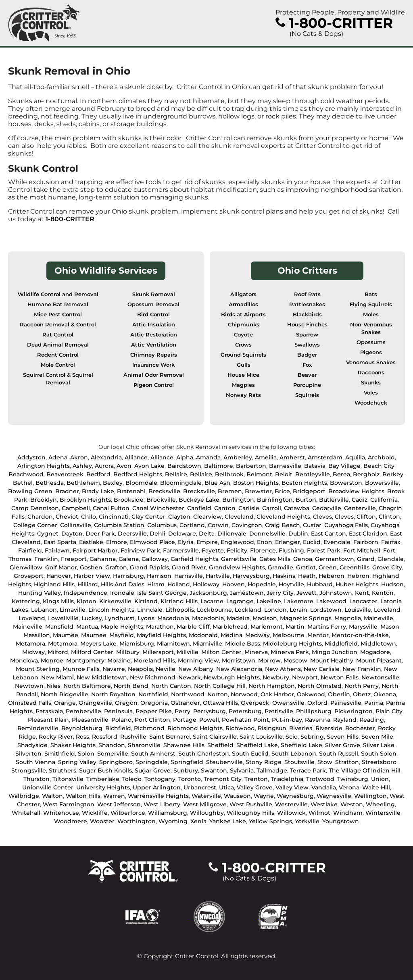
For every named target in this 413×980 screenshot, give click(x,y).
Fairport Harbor (95, 550)
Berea (341, 474)
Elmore (117, 542)
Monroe (52, 660)
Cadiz (360, 500)
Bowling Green (30, 491)
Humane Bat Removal (58, 304)
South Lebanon (294, 754)
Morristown (239, 660)
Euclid (312, 542)
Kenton (383, 593)
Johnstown (336, 593)
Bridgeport (309, 491)
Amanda (208, 457)
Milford (58, 652)
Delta (207, 534)
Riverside (329, 728)
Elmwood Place (152, 542)
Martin (295, 627)
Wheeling (380, 804)
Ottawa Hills (220, 703)
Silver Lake (379, 745)
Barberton (251, 466)
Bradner (67, 491)
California (384, 500)
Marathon (160, 627)
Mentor (318, 635)
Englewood (237, 542)
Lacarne (212, 601)
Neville (166, 669)
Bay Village (344, 466)
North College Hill (220, 686)
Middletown (378, 644)
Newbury (276, 677)
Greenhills (355, 567)
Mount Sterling (38, 669)
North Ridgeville (65, 694)
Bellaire (176, 474)
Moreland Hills (154, 660)
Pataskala (49, 711)
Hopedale (262, 584)
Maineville (379, 618)
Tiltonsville (68, 779)
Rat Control (58, 335)
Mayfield (122, 635)
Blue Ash (217, 483)
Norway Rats (243, 395)
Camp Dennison (35, 508)
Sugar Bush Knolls (105, 770)
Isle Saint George (162, 593)
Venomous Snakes (371, 362)
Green (328, 567)
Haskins (284, 576)
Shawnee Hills (184, 745)
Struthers (63, 770)
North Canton (171, 686)
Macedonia (173, 618)
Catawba (297, 508)
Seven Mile (377, 737)
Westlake (324, 804)
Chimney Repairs (154, 355)
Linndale (150, 610)
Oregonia (154, 703)
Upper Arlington (157, 787)
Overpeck (255, 703)
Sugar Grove (153, 770)
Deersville (132, 534)
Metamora (30, 644)
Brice (282, 491)
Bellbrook (229, 474)
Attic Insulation (154, 325)
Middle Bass (243, 644)
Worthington (137, 821)
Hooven (234, 584)
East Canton (329, 534)
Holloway (206, 584)
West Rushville (251, 804)
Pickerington (354, 711)
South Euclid (250, 754)
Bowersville (382, 483)
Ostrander (185, 703)
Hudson (392, 584)
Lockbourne (214, 610)
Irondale (122, 593)
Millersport (158, 652)
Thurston (37, 779)
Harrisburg (128, 576)
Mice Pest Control (58, 315)
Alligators (243, 294)
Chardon (40, 517)
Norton (218, 694)
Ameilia (266, 457)
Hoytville (291, 584)
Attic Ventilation (154, 345)
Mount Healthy (332, 660)
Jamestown (247, 593)
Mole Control (58, 365)
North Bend (131, 686)
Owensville (288, 703)
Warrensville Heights (158, 796)
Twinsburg (353, 779)
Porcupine (307, 385)
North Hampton (272, 686)
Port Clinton (152, 720)
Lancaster (363, 601)
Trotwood (320, 779)
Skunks (371, 383)
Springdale (152, 762)
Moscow (295, 660)
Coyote (243, 335)
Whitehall (26, 813)
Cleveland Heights (283, 517)
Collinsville (76, 525)
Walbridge (24, 796)
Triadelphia (287, 779)
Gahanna (103, 559)
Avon (124, 466)
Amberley (238, 457)
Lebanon (44, 610)
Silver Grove (343, 745)
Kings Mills (58, 601)
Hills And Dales (123, 584)
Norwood (244, 694)
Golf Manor (61, 567)
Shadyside (32, 745)
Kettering (26, 601)
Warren (114, 796)
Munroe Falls (81, 669)
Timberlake (103, 779)
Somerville (113, 754)
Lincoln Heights (111, 610)
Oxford (317, 703)
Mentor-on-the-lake (360, 635)
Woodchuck (371, 403)
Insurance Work (153, 365)
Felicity (237, 550)
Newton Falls (340, 677)
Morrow (269, 660)
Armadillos (243, 304)
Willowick (291, 813)
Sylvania (242, 770)
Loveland (387, 610)
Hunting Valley (40, 593)
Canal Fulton (111, 508)
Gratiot (306, 567)
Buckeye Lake (199, 500)
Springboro (116, 762)
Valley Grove (255, 787)
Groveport (29, 576)
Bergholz (366, 474)
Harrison (159, 576)
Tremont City (223, 779)
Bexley (113, 483)
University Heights (103, 787)
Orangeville (95, 703)
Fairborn (366, 542)
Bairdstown (184, 466)
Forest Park (324, 550)
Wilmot (319, 813)
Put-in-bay (287, 720)
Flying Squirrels (371, 304)
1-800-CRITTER (70, 219)
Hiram (156, 584)
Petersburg (245, 711)
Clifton (366, 517)
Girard (366, 559)
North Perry (362, 686)
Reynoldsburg (82, 728)
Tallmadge (272, 770)
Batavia (315, 466)
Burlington (238, 500)
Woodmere (71, 821)
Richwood (240, 728)
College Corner (35, 525)
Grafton (116, 567)
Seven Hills (343, 737)
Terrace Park (308, 770)
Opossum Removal (153, 304)
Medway (258, 635)
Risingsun (272, 728)
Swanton (214, 770)
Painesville (346, 703)
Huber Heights (357, 584)
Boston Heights (256, 483)
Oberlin (339, 694)
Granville (281, 567)
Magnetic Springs (306, 618)
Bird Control (153, 315)
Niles (53, 686)
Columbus (162, 525)
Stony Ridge (264, 762)
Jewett (307, 593)
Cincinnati (114, 517)
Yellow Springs (270, 821)
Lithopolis (180, 610)
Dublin (298, 534)
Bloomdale (141, 483)
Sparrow (307, 335)
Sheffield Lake (257, 745)
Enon (265, 542)
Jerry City (280, 593)
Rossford (105, 737)
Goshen (91, 567)
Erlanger (288, 542)
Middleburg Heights (292, 644)
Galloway (155, 559)
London (275, 610)
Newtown (29, 686)
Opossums (371, 342)
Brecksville (164, 491)
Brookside (129, 500)
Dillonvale (232, 534)
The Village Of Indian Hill (365, 770)
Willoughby (207, 813)
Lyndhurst (120, 618)
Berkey (393, 474)
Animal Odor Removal (154, 375)
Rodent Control (58, 355)
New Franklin (362, 669)
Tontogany (160, 779)
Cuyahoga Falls (346, 525)
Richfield (118, 728)
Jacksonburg (208, 593)
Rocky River (56, 737)
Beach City (379, 466)
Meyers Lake (98, 644)
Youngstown (341, 821)
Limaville (73, 610)
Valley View (292, 787)
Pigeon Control (154, 385)
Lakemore (299, 601)
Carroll (272, 508)
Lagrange (240, 601)
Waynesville (334, 796)
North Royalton (113, 694)
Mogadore (375, 652)
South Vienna (35, 762)
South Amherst (153, 754)
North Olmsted (320, 686)
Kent (362, 593)
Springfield (187, 762)
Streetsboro (379, 762)
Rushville (133, 737)
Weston (352, 804)
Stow (325, 762)
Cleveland (239, 517)
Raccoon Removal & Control (58, 325)
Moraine (119, 660)
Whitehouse (61, 813)
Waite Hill (376, 787)
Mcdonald (203, 635)
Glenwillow (26, 567)
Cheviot (67, 517)
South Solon (379, 754)
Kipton (87, 601)
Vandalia (324, 787)
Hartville (218, 576)
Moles (371, 315)
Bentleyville (313, 474)
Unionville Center (48, 787)
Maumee (66, 635)
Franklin (46, 559)
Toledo (132, 779)
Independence (86, 593)
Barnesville (285, 466)
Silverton (28, 754)
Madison (265, 618)
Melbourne (289, 635)
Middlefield (341, 644)
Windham (348, 813)
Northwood (188, 694)
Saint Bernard (170, 737)
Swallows (307, 345)
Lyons (146, 618)
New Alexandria (239, 669)
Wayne (264, 796)
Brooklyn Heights (85, 500)
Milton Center (221, 652)
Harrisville (189, 576)
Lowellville (63, 618)
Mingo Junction (335, 652)
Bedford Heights (138, 474)
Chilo (89, 517)
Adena (58, 457)
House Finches (307, 325)
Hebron (358, 576)
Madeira (238, 618)
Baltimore (219, 466)
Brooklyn (44, 500)
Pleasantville (90, 720)
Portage (185, 720)
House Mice (243, 375)
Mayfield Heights (161, 635)
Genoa (303, 559)
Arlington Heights (44, 466)
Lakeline (269, 601)
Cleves (322, 517)
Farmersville (181, 550)
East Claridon (368, 534)
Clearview (208, 517)
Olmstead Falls (30, 703)
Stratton (347, 762)
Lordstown (326, 610)
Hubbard (320, 584)
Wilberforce (128, 813)
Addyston (31, 457)
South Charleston (204, 754)
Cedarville (327, 508)
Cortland (192, 525)
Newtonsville (380, 677)
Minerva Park (290, 652)
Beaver (307, 375)
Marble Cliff (193, 627)
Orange (65, 703)
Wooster (102, 821)
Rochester (360, 728)
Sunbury (186, 770)
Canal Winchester (158, 508)
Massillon (37, 635)
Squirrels (307, 395)
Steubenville (224, 762)
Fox (307, 365)
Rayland (345, 720)
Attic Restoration (154, 335)
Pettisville (279, 711)
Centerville (360, 508)
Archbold (381, 457)
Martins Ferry (327, 627)
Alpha (185, 457)
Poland (122, 720)
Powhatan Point (245, 720)
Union (380, 779)
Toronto (190, 779)
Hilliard (88, 584)
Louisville (358, 610)
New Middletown (102, 677)
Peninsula (118, 711)
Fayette (213, 550)
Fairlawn (57, 550)
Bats (371, 294)
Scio (292, 737)
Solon (86, 754)
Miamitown (173, 644)
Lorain (298, 610)
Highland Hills (54, 584)
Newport (305, 677)
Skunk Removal (154, 294)
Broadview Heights (356, 491)
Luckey (92, 618)
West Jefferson (119, 804)
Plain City (389, 711)
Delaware (182, 534)
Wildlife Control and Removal (58, 294)
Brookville (161, 500)
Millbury (128, 652)
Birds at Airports (243, 315)
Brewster (258, 491)
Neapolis (140, 669)
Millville (188, 652)
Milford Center (92, 652)
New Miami (57, 677)
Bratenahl (131, 491)
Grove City (387, 567)
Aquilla (355, 457)
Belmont (259, 474)
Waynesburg (295, 796)
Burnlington (275, 500)
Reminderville (38, 728)
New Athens (283, 669)
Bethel (23, 483)
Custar (312, 525)
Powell (209, 720)
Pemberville (83, 711)
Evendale (337, 542)
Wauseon (237, 796)
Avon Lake (149, 466)
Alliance (136, 457)
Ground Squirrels (243, 355)
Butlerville (334, 500)
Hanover (59, 576)
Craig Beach (283, 525)
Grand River (189, 567)
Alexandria (106, 457)
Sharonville (144, 745)
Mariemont (267, 627)
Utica (226, 787)
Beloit (284, 474)
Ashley (82, 466)
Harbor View (92, 576)
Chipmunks (244, 325)
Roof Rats (307, 294)
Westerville (291, 804)
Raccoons (371, 373)
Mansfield (59, 627)
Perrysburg (210, 711)
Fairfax (391, 542)
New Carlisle (322, 669)
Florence (263, 550)
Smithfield (60, 754)
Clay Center (148, 517)
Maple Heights (122, 627)
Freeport (74, 559)
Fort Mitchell (362, 550)
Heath (307, 576)
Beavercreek (65, 474)
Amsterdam (325, 457)
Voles (371, 393)
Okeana (385, 694)
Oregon (126, 703)
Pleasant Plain (48, 720)
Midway (33, 652)
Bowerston (346, 483)
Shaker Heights (73, 745)
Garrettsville (239, 559)
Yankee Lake (228, 821)
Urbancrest (200, 787)
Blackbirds (307, 315)
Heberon (332, 576)
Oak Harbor (277, 694)
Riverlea (301, 728)
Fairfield (30, 550)
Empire (207, 542)
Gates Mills (275, 559)
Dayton (72, 534)
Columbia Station (119, 525)
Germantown (335, 559)
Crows (243, 345)
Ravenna (318, 720)
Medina (232, 635)
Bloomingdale (181, 483)
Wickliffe (95, 813)
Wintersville (383, 813)
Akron (79, 457)
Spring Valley (77, 762)
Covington (247, 525)
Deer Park (100, 534)
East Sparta (60, 542)
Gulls (244, 365)
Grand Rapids (149, 567)
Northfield (153, 694)
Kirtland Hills (179, 601)
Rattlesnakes (307, 304)
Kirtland (146, 601)
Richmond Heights (195, 728)
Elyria (186, 542)
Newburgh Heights (232, 677)
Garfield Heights (194, 559)
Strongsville (29, 770)
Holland (179, 584)
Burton (306, 500)
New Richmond (153, 677)
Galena (129, 559)
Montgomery (85, 660)
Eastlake (91, 542)
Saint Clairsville (215, 737)
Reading (372, 720)
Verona (349, 787)
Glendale (391, 559)
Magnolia (348, 618)
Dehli (157, 534)
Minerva (256, 652)
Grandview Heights (237, 567)
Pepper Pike (154, 711)
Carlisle (249, 508)
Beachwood (26, 474)
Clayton (179, 517)
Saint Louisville (261, 737)
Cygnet (48, 534)
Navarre (114, 669)
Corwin (218, 525)
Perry (183, 711)
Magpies (243, 385)
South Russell (339, 754)
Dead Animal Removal (58, 345)
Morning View (198, 660)
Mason (390, 627)
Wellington (370, 796)
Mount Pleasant (379, 660)
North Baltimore (87, 686)
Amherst (292, 457)
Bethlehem (83, 483)
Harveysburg (251, 576)
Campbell (76, 508)
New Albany (196, 669)
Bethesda (50, 483)
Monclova (24, 660)
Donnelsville (267, 534)
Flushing (291, 550)
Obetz (362, 694)
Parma (374, 703)
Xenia (198, 821)
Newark (190, 677)
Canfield (199, 508)
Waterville (206, 796)
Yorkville (307, 821)
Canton (225, 508)
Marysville (363, 627)
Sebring (312, 737)
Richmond (149, 728)
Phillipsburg (314, 711)
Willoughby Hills (250, 813)
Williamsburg (168, 813)
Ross (82, 737)
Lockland (248, 610)
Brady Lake (98, 491)
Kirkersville (115, 601)
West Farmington (69, 804)
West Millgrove (205, 804)
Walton (52, 796)
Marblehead (230, 627)
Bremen (230, 491)
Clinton (389, 517)
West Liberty (162, 804)
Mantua (87, 627)
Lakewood (331, 601)
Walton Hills (83, 796)
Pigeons (371, 352)
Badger (307, 355)
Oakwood (311, 694)
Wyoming (173, 821)
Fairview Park (140, 550)
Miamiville (208, 644)
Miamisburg (137, 644)
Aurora (104, 466)
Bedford (98, 474)
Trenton (256, 779)
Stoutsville (299, 762)
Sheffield (220, 745)
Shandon (112, 745)
